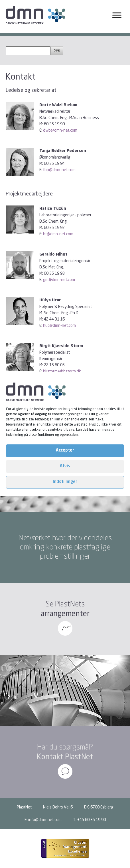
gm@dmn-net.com (59, 279)
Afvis (65, 466)
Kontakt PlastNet (65, 757)
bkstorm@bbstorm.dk (62, 371)
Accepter (65, 451)
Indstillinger (65, 482)
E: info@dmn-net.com (43, 819)
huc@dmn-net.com (59, 325)
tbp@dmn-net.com (59, 170)
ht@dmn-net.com (58, 234)
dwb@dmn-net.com (60, 130)
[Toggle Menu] (117, 15)
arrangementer (65, 613)
